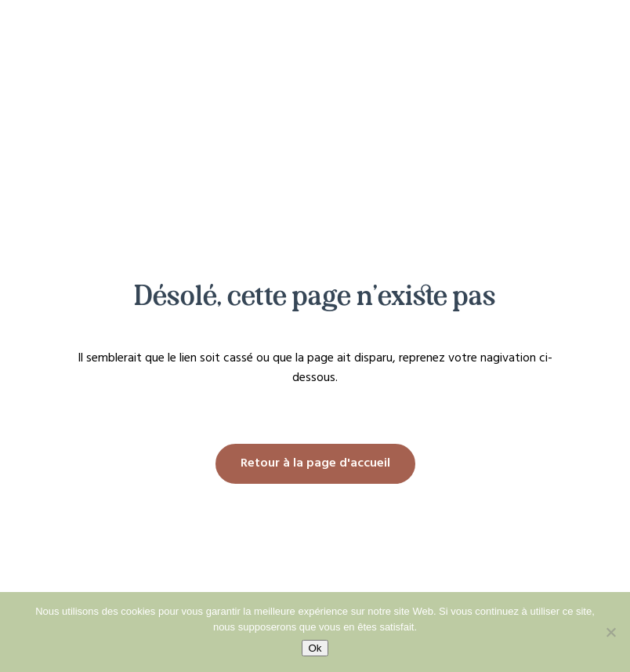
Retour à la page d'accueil (315, 463)
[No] (610, 632)
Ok (315, 648)
